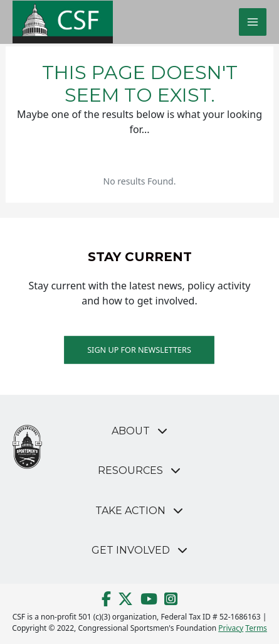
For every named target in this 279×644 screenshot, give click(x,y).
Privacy (231, 628)
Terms (256, 628)
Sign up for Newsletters (140, 349)
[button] (139, 431)
